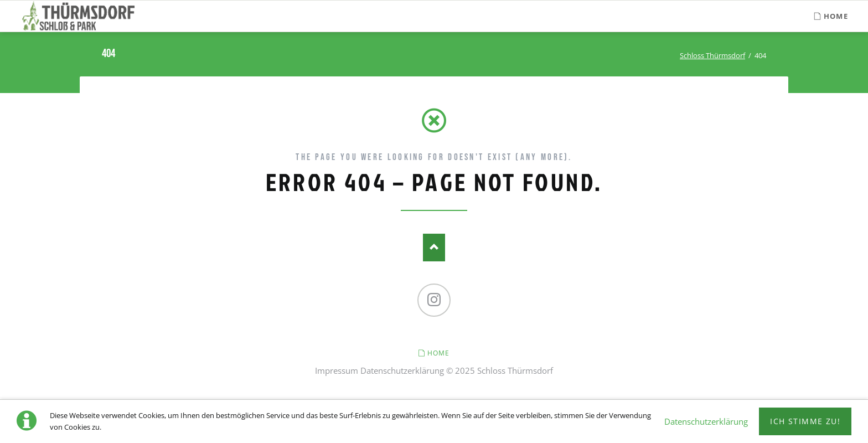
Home (439, 353)
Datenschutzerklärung (402, 370)
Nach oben (434, 248)
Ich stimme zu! (805, 421)
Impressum (337, 370)
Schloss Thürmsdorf (712, 55)
